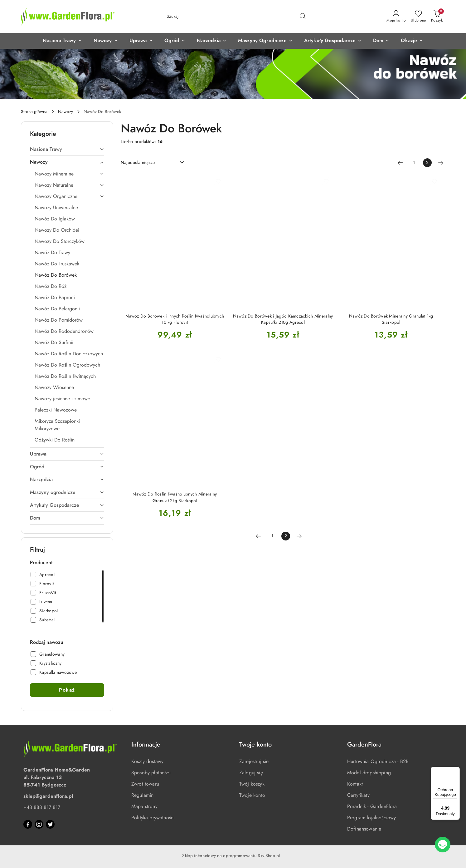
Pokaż (67, 690)
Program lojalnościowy (371, 818)
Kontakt (355, 784)
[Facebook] (28, 824)
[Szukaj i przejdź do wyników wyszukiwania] (303, 17)
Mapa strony (144, 806)
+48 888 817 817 (42, 807)
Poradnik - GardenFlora (372, 806)
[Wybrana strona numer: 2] (427, 163)
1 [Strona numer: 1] (414, 163)
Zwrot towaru (145, 784)
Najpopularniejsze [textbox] (138, 163)
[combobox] (153, 163)
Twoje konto (252, 795)
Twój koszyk (252, 784)
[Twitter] (50, 824)
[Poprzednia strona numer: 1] (400, 163)
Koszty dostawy (147, 762)
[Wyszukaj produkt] (236, 17)
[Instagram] (39, 824)
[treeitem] (67, 149)
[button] (63, 41)
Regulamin (142, 795)
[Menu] (456, 771)
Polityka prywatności (153, 818)
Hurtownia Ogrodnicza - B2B (378, 762)
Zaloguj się (251, 773)
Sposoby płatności (151, 773)
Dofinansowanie (364, 829)
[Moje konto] (396, 17)
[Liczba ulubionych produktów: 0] (418, 17)
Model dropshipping (369, 773)
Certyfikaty (358, 795)
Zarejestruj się (254, 762)
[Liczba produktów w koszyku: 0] (437, 17)
